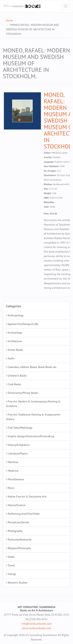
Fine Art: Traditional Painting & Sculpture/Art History (33, 417)
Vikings (11, 574)
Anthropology (15, 315)
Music (10, 488)
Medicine (12, 471)
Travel (10, 565)
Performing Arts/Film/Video (23, 514)
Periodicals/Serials (18, 522)
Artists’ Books (15, 350)
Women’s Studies (17, 583)
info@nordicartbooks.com (37, 624)
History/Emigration (18, 445)
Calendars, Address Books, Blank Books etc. (32, 367)
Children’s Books (16, 376)
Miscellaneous (15, 479)
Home (9, 20)
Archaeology (14, 333)
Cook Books (14, 384)
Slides (10, 557)
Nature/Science (16, 505)
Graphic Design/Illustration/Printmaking (30, 436)
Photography (14, 531)
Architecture (14, 341)
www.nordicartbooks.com (36, 628)
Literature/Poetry (17, 453)
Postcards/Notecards (19, 540)
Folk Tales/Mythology (19, 428)
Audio (10, 358)
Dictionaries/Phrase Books (22, 393)
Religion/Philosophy (19, 548)
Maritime (12, 462)
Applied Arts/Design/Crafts (22, 324)
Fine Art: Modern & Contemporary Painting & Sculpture (33, 404)
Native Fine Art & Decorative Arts (26, 496)
